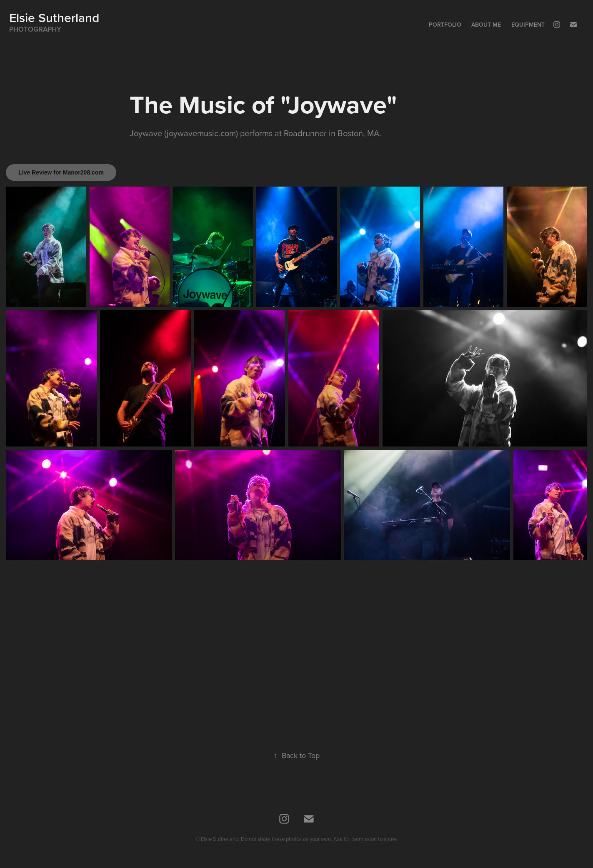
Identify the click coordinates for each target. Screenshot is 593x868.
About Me (486, 25)
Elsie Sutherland (54, 18)
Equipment (528, 25)
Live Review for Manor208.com (61, 172)
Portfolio (445, 25)
